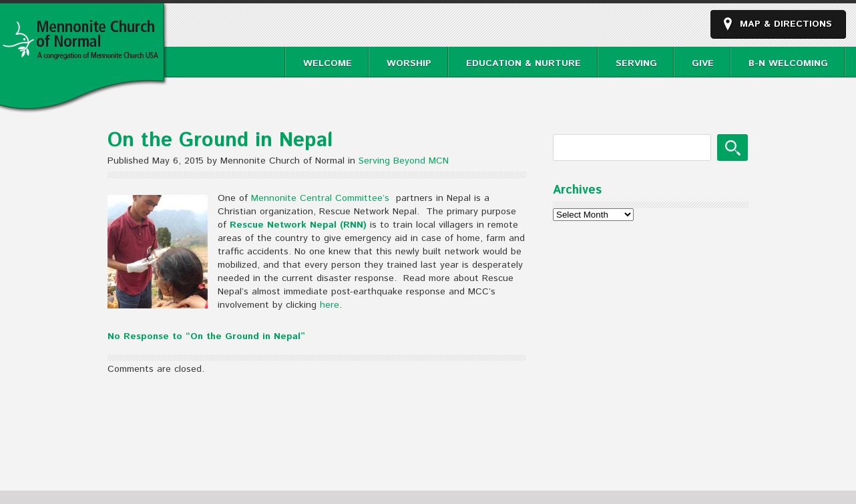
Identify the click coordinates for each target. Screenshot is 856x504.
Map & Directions (786, 24)
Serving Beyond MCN (404, 161)
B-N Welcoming (788, 63)
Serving (636, 63)
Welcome (328, 63)
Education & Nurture (523, 63)
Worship (409, 63)
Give (703, 63)
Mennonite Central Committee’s (322, 198)
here (330, 305)
